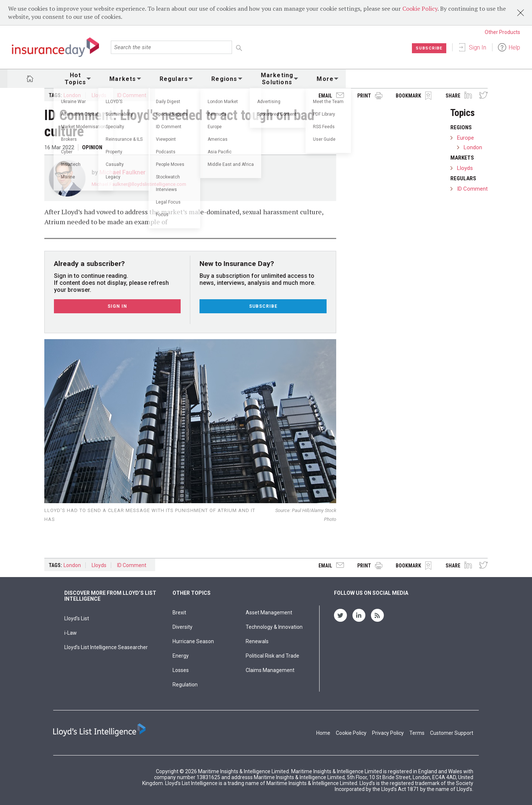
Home (323, 733)
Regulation (185, 685)
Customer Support (452, 733)
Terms (417, 733)
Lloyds (99, 95)
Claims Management (270, 670)
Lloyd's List (77, 618)
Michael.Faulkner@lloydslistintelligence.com (139, 184)
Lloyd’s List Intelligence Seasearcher (106, 647)
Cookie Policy (420, 8)
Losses (181, 670)
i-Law (71, 633)
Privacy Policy (388, 733)
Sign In (478, 47)
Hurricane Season (193, 641)
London (72, 95)
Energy (181, 656)
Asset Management (269, 613)
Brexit (179, 613)
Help (514, 47)
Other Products (502, 32)
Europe (465, 138)
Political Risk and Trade (272, 656)
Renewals (257, 641)
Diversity (183, 627)
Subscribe (428, 48)
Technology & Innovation (274, 627)
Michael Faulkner (122, 172)
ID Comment (132, 95)
